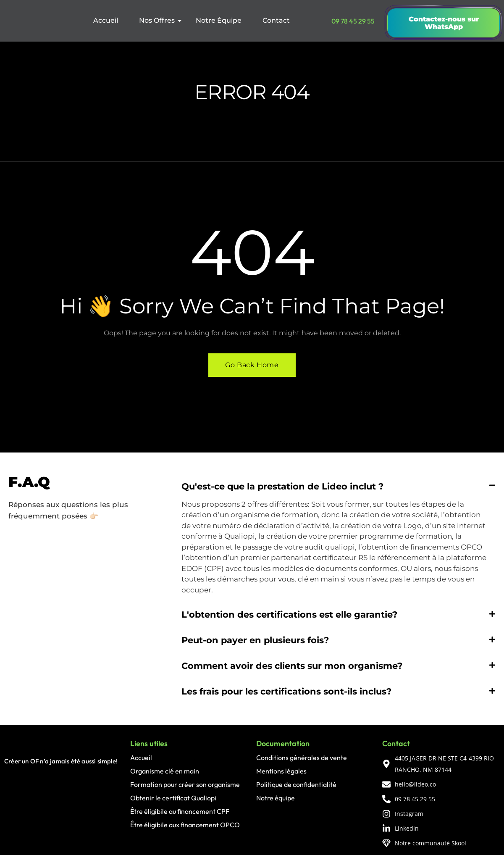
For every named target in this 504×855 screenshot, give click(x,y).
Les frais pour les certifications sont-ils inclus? (286, 691)
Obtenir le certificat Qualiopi (173, 798)
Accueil (106, 20)
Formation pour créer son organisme (185, 784)
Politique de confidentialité (296, 784)
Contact (276, 20)
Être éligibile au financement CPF (180, 811)
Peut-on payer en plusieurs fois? (255, 640)
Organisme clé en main (165, 771)
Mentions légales (281, 771)
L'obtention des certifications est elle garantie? (289, 614)
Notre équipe (276, 798)
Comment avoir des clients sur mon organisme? (292, 666)
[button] (339, 486)
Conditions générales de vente (302, 758)
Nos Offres (160, 20)
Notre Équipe (219, 20)
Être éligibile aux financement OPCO (185, 825)
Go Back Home (252, 365)
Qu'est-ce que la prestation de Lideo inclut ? (282, 486)
